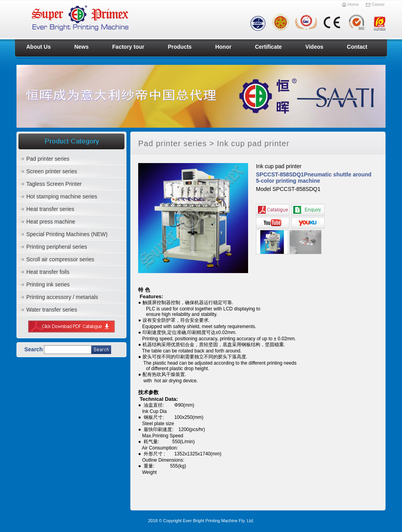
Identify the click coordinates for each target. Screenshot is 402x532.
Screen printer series (52, 171)
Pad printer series (48, 159)
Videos (314, 47)
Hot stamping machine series (62, 196)
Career (375, 4)
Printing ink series (48, 284)
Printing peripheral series (57, 247)
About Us (38, 47)
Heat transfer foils (48, 272)
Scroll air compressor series (60, 259)
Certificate (268, 47)
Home (351, 4)
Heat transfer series (50, 209)
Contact (357, 47)
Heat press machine (51, 222)
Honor (223, 47)
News (81, 47)
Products (180, 47)
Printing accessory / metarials (62, 297)
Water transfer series (52, 310)
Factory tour (128, 47)
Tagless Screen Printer (54, 184)
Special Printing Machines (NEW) (67, 234)
